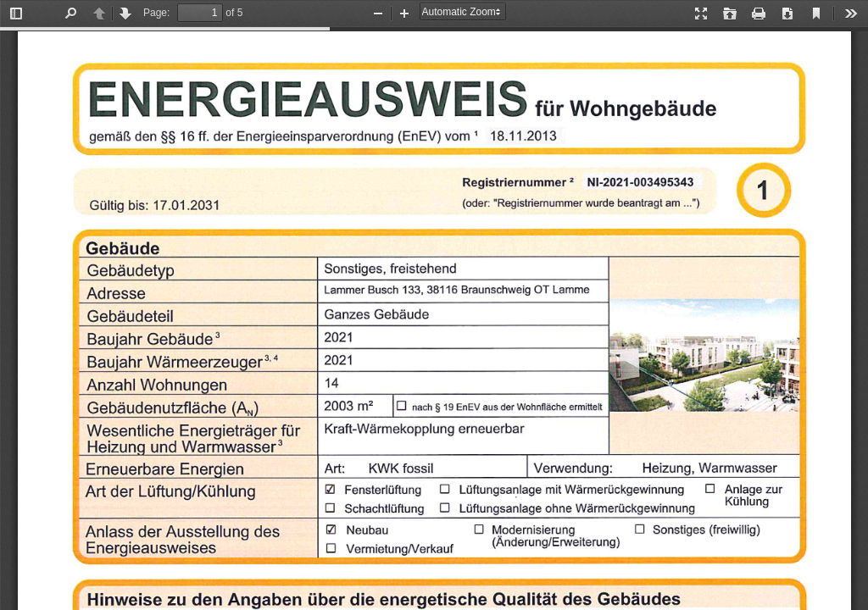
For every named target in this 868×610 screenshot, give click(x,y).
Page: (156, 13)
